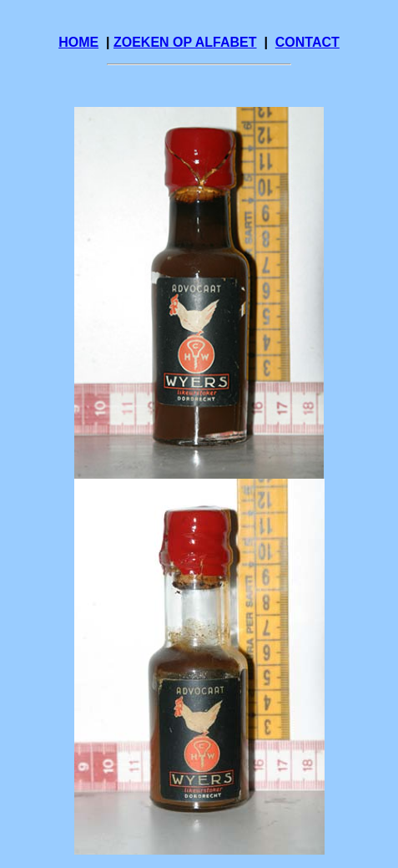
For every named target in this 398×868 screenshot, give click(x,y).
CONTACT (307, 42)
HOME (78, 42)
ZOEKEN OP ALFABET (185, 42)
